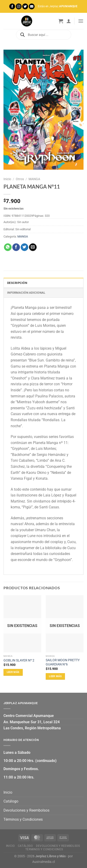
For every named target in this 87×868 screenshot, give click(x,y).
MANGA (34, 179)
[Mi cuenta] (69, 21)
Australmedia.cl (43, 862)
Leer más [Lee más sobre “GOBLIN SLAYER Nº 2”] (13, 672)
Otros (20, 179)
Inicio (7, 179)
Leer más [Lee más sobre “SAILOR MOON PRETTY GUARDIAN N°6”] (55, 676)
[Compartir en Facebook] (16, 247)
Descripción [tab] (17, 283)
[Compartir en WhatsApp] (8, 247)
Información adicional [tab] (26, 293)
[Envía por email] (33, 247)
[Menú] (81, 21)
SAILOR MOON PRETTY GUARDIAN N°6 (63, 662)
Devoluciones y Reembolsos (26, 810)
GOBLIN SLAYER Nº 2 (19, 660)
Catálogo (11, 801)
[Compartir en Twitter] (24, 247)
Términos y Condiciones (23, 819)
